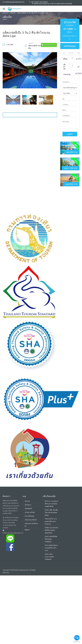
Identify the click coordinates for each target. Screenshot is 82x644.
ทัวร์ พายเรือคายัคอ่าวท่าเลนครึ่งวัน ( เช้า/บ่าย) (51, 548)
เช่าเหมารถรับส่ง (30, 512)
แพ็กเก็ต (13, 13)
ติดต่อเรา (27, 530)
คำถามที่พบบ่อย (30, 516)
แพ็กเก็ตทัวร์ (28, 509)
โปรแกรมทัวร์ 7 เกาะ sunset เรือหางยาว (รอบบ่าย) (71, 181)
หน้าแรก (5, 13)
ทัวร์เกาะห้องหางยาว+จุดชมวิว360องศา (49, 557)
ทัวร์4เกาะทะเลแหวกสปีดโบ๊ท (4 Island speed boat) (51, 530)
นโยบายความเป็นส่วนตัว (31, 525)
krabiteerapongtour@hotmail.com (13, 533)
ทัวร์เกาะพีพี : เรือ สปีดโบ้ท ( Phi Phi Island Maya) (71, 165)
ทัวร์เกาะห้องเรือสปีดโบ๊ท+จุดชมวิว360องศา (51, 539)
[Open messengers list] (77, 638)
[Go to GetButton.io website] (77, 642)
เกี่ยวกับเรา (28, 505)
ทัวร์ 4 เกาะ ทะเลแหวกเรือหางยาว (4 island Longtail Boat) (70, 149)
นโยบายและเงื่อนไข (31, 520)
